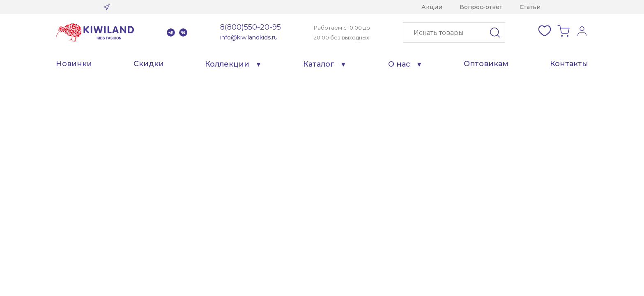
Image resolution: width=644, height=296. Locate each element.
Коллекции (227, 64)
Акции (432, 7)
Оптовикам (486, 64)
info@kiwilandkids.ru (249, 37)
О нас (399, 64)
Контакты (569, 64)
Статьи (530, 7)
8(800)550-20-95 (251, 27)
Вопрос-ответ (481, 7)
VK (183, 32)
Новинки (74, 64)
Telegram (171, 32)
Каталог (319, 64)
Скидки (149, 64)
